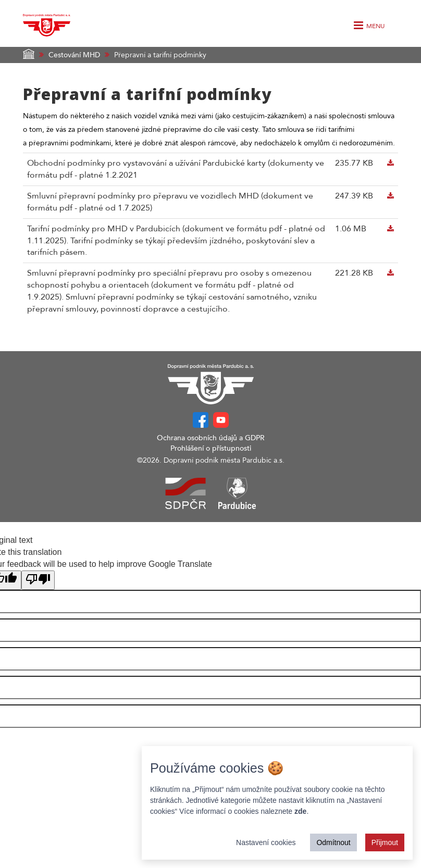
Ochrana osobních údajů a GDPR (211, 438)
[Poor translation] (38, 580)
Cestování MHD (74, 55)
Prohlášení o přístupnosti (211, 448)
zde (300, 811)
